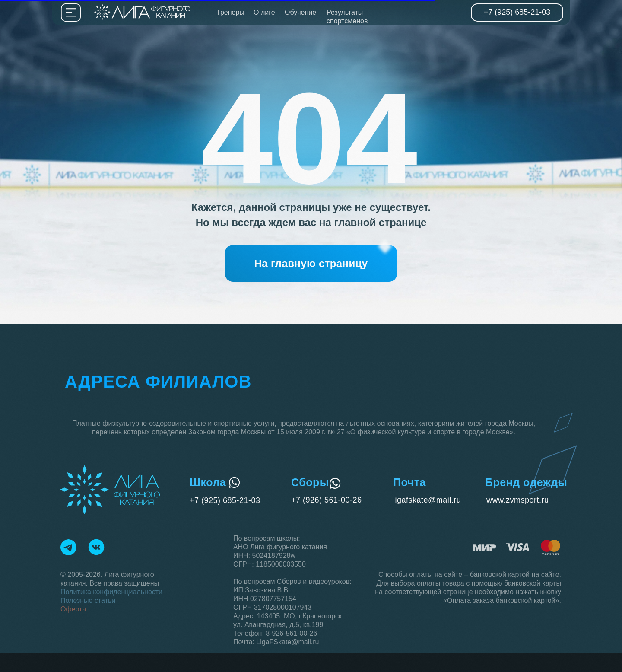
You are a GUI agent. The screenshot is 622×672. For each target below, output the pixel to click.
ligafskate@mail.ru (427, 500)
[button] (311, 263)
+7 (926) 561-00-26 (327, 500)
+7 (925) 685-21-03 (225, 500)
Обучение (300, 12)
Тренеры (230, 12)
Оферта (73, 609)
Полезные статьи (88, 600)
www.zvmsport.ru (518, 500)
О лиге (264, 12)
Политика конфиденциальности (111, 592)
